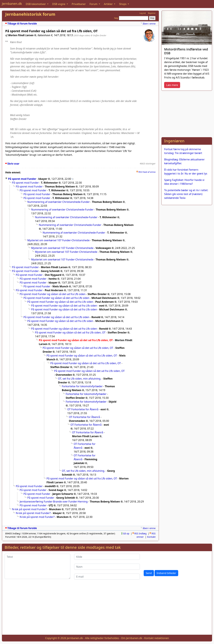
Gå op (126, 533)
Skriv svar (13, 164)
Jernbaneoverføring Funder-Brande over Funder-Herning (54, 502)
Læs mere (172, 85)
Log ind (143, 13)
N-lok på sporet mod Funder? (29, 509)
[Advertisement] (187, 113)
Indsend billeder (166, 573)
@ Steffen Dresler (98, 35)
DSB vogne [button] (59, 4)
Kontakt (151, 537)
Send (149, 573)
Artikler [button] (109, 4)
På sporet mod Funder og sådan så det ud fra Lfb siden (53, 294)
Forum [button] (94, 4)
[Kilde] (107, 557)
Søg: (116, 18)
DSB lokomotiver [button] (36, 4)
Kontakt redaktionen (157, 638)
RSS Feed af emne (147, 172)
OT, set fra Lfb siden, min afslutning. (80, 379)
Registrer (152, 13)
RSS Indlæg (140, 533)
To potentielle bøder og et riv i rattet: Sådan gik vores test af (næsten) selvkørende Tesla (186, 194)
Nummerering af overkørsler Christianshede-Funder (58, 202)
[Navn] (107, 567)
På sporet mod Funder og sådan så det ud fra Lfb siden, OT (70, 332)
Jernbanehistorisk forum (30, 14)
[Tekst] (37, 566)
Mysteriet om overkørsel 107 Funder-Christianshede (58, 240)
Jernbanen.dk (12, 4)
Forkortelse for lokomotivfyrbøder (82, 386)
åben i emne (149, 24)
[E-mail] (107, 577)
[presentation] (168, 560)
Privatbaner (79, 4)
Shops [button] (123, 4)
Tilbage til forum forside (22, 24)
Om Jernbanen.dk (132, 638)
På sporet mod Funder (22, 179)
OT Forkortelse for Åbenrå (83, 409)
